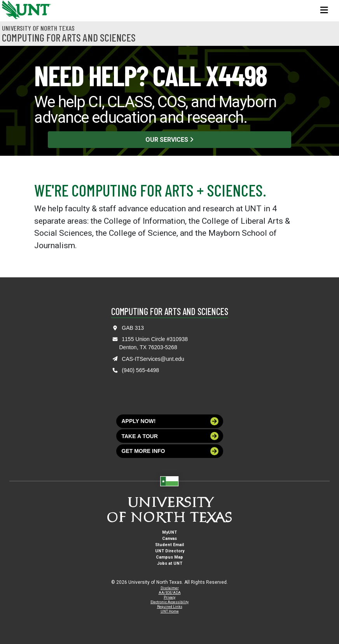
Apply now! (170, 421)
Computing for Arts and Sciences (69, 37)
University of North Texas (38, 28)
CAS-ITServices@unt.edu (153, 359)
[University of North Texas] (10, 9)
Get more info (170, 451)
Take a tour (170, 436)
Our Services (169, 140)
